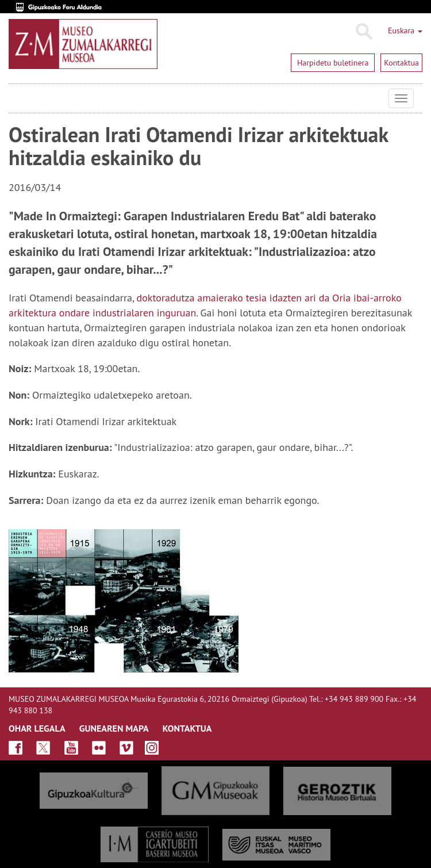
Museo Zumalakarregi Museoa (17, 98)
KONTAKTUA (187, 728)
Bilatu (363, 32)
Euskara (405, 30)
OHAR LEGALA (37, 728)
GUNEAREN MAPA (114, 728)
